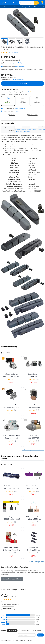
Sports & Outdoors (20, 130)
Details (17, 111)
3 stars (3, 620)
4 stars (3, 617)
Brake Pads (27, 132)
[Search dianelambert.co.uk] (26, 3)
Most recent (12, 631)
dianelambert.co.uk (21, 67)
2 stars (3, 622)
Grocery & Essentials (35, 7)
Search (40, 635)
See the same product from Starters (33, 450)
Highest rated (25, 631)
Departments (7, 7)
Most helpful (37, 631)
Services (17, 7)
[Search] (36, 3)
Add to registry (33, 115)
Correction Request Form (12, 579)
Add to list (11, 115)
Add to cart (22, 83)
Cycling (34, 130)
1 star (4, 624)
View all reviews (8, 608)
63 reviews (15, 52)
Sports (29, 130)
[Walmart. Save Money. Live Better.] (10, 3)
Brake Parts (19, 132)
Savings (24, 7)
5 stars (3, 615)
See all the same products (36, 562)
